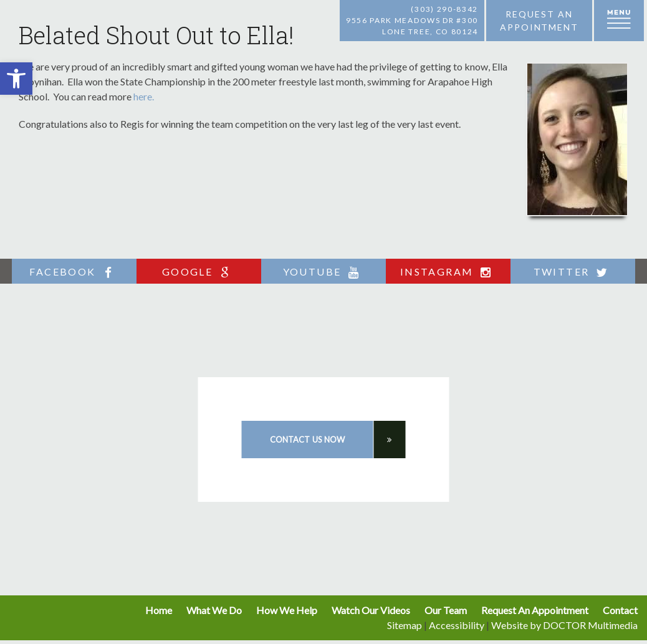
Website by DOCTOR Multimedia (564, 625)
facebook (74, 272)
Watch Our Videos (371, 610)
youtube (324, 272)
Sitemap (405, 625)
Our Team (446, 610)
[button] (16, 79)
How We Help (287, 610)
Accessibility (457, 625)
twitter (573, 272)
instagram (448, 272)
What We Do (214, 610)
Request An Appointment (535, 610)
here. (144, 96)
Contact (620, 610)
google (199, 272)
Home (159, 610)
